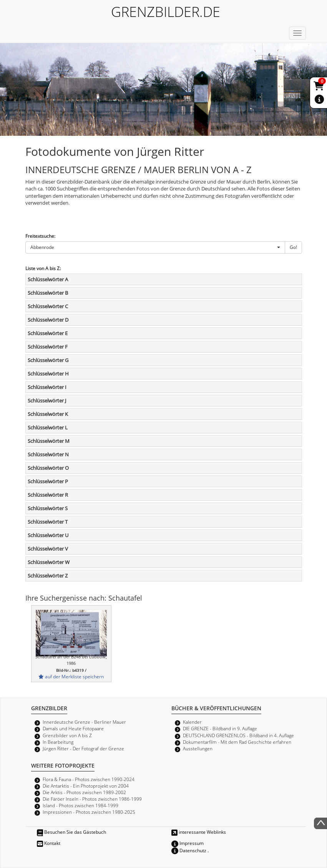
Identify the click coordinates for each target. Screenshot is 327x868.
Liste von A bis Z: (43, 268)
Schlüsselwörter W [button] (49, 562)
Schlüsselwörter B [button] (48, 293)
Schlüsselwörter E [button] (48, 333)
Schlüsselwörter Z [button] (48, 576)
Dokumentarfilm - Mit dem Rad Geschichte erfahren (237, 742)
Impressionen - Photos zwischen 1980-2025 (89, 812)
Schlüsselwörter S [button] (48, 508)
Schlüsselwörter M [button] (49, 441)
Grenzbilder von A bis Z (67, 735)
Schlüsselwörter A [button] (48, 279)
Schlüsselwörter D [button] (48, 320)
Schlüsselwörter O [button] (48, 468)
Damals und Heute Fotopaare (73, 728)
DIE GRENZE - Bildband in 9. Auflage (220, 728)
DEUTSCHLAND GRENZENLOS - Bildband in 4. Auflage (238, 735)
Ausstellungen (198, 748)
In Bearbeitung (58, 742)
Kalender (192, 722)
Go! (293, 247)
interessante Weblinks (199, 832)
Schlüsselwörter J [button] (47, 401)
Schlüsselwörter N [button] (48, 454)
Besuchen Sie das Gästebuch (71, 832)
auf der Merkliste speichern (71, 676)
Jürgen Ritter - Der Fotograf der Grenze (83, 748)
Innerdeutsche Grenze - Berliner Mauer (84, 722)
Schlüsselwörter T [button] (48, 522)
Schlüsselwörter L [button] (48, 427)
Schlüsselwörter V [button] (48, 549)
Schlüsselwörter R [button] (48, 495)
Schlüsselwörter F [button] (48, 347)
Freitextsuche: (40, 236)
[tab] (164, 279)
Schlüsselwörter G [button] (48, 360)
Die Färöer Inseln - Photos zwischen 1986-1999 (92, 799)
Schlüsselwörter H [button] (48, 374)
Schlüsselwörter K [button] (48, 414)
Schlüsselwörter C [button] (48, 306)
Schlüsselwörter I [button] (47, 387)
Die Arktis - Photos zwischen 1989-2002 (84, 792)
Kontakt (49, 843)
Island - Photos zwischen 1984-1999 (81, 805)
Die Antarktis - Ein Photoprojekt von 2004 (86, 786)
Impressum (188, 843)
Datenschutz (189, 850)
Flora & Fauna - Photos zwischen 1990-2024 (89, 779)
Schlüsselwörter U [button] (48, 535)
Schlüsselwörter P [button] (48, 481)
